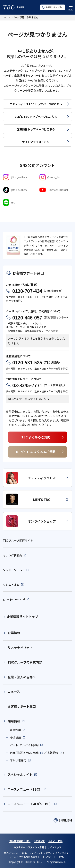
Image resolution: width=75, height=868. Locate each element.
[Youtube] (56, 190)
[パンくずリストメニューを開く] (5, 17)
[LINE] (19, 202)
